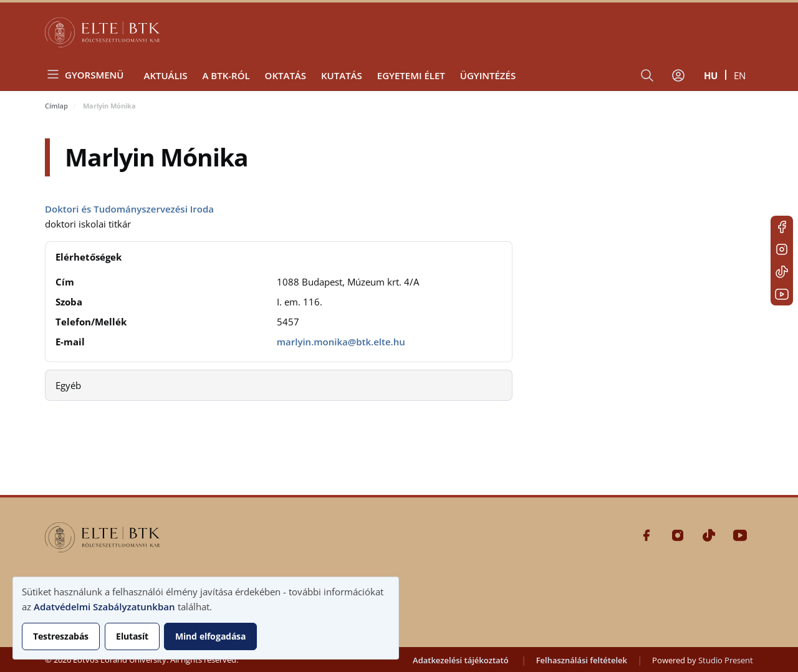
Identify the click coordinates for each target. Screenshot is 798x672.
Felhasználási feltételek (582, 660)
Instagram (782, 249)
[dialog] (206, 618)
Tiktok (782, 272)
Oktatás (286, 75)
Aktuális (165, 75)
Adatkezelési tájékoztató (461, 660)
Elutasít (132, 636)
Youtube (782, 294)
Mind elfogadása (210, 636)
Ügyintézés (488, 75)
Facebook (782, 227)
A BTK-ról (226, 75)
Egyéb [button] (68, 385)
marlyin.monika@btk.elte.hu (341, 342)
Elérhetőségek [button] (89, 257)
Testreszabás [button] (61, 636)
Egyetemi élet (411, 75)
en (740, 75)
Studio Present (726, 660)
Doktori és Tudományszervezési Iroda (129, 209)
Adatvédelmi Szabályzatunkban (104, 607)
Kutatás (342, 75)
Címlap (56, 106)
